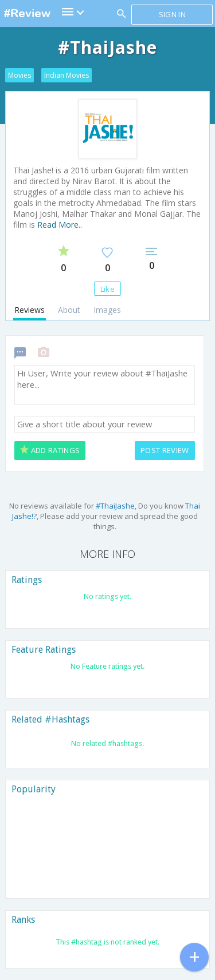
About (69, 310)
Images (107, 310)
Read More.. (60, 225)
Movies (19, 75)
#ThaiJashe (115, 506)
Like (107, 289)
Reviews (30, 310)
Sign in (172, 14)
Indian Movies (67, 75)
